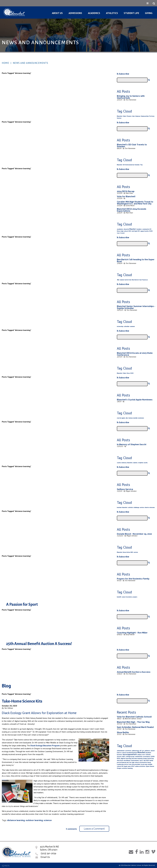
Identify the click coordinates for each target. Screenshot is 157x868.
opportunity (144, 231)
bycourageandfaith (130, 754)
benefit (119, 597)
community (146, 229)
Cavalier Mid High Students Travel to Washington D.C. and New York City (135, 203)
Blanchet (120, 116)
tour (118, 233)
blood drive (126, 552)
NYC (139, 231)
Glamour (138, 116)
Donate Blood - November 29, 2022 (134, 534)
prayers (135, 597)
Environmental (130, 165)
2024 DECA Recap (126, 191)
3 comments (71, 829)
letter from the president (132, 764)
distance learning (16, 820)
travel (122, 233)
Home (5, 63)
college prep (130, 756)
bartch (127, 280)
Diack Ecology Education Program (45, 745)
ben (130, 280)
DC (150, 229)
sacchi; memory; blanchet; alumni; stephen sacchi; (132, 463)
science (48, 820)
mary (146, 764)
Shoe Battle (123, 732)
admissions (136, 751)
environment (135, 760)
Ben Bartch (135, 280)
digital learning (126, 758)
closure (119, 757)
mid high (134, 231)
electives (120, 760)
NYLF (133, 766)
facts (141, 760)
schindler (127, 326)
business (120, 755)
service (142, 507)
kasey (149, 762)
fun (130, 762)
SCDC (151, 231)
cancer (124, 597)
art (143, 751)
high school (124, 231)
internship (120, 326)
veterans (152, 507)
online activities (140, 766)
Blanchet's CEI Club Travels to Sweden (132, 146)
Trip (141, 165)
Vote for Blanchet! (126, 196)
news (129, 766)
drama (145, 758)
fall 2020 (146, 760)
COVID (153, 757)
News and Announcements (31, 63)
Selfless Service (125, 489)
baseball (129, 753)
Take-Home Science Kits (22, 701)
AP (141, 751)
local (143, 764)
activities (128, 751)
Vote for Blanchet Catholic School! (134, 717)
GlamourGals (145, 116)
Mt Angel (124, 766)
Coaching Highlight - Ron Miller (132, 633)
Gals (133, 116)
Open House (150, 766)
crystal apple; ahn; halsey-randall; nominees (130, 418)
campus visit (141, 755)
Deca (119, 231)
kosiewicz (129, 597)
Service (119, 118)
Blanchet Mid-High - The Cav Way (133, 722)
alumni (122, 280)
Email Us (45, 857)
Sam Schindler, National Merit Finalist (135, 727)
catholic (130, 507)
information (143, 762)
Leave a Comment (94, 829)
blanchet (125, 507)
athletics (147, 751)
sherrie (147, 507)
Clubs (125, 116)
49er (118, 280)
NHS (132, 552)
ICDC (130, 231)
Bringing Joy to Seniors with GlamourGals (131, 97)
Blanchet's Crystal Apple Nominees (135, 400)
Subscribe (123, 74)
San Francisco (144, 280)
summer (132, 326)
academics (120, 229)
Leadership (120, 764)
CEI (124, 165)
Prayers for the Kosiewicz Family (133, 579)
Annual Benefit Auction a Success (134, 672)
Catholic (148, 755)
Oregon (119, 768)
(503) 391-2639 (48, 853)
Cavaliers (139, 229)
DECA (119, 758)
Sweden (137, 165)
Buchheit (148, 753)
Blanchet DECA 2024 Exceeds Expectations (132, 210)
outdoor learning (34, 820)
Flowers (129, 116)
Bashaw (135, 753)
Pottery (152, 116)
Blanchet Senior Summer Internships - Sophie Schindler (136, 307)
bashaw (119, 507)
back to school (121, 753)
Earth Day (151, 758)
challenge (136, 507)
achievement (121, 751)
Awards (126, 229)
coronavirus (147, 757)
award (153, 751)
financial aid (125, 762)
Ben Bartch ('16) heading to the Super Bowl (136, 261)
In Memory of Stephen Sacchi (132, 444)
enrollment (127, 760)
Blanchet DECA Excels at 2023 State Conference (135, 354)
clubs (124, 757)
